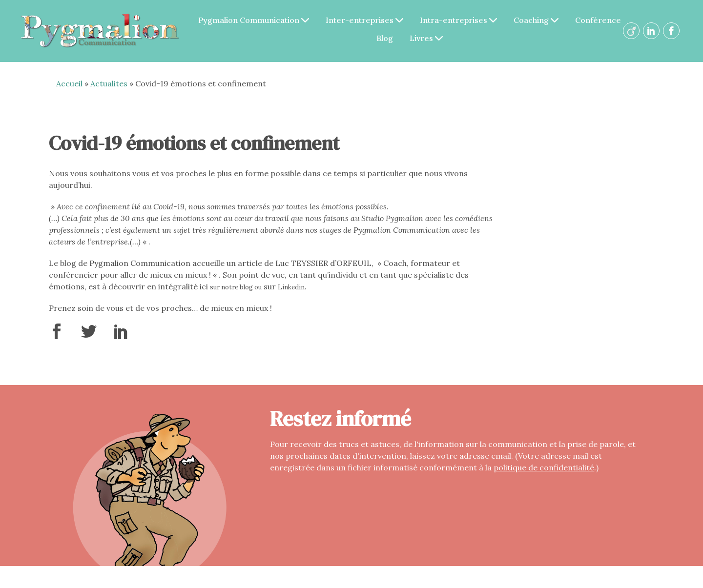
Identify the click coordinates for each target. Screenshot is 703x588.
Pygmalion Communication (254, 20)
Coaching (536, 20)
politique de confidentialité (544, 467)
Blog (385, 38)
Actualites (109, 83)
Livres (426, 38)
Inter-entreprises (364, 20)
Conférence (598, 20)
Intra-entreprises (458, 20)
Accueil (69, 83)
